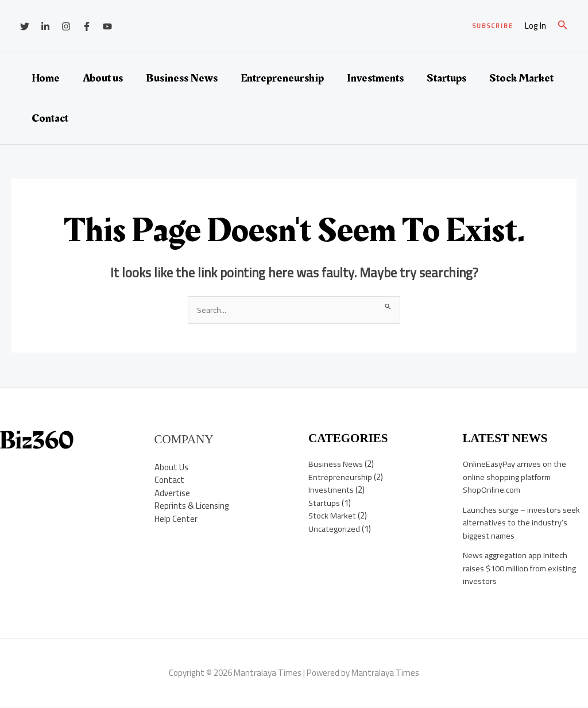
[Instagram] (66, 26)
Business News (182, 78)
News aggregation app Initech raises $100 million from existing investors (522, 568)
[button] (493, 26)
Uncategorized (335, 529)
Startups (446, 78)
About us (103, 78)
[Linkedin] (45, 26)
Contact (50, 118)
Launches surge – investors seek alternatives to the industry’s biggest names (523, 523)
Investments (375, 78)
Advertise (172, 493)
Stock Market (521, 78)
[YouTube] (107, 26)
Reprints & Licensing (192, 506)
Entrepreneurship (282, 78)
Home (46, 78)
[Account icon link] (535, 26)
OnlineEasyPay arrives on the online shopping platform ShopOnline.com (516, 477)
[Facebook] (87, 26)
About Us (171, 467)
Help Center (176, 519)
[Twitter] (25, 26)
